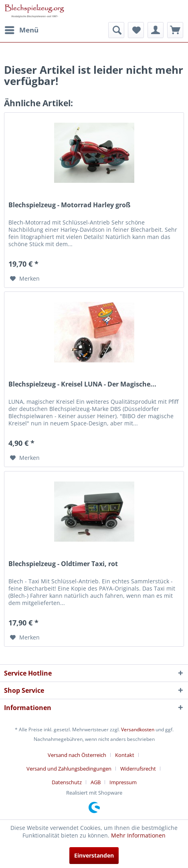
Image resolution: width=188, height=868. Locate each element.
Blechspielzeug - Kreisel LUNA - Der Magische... (82, 384)
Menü (22, 29)
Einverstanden (94, 855)
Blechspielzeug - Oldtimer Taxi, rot (63, 564)
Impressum (123, 782)
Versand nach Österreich (77, 755)
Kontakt (125, 755)
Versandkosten (138, 729)
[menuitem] (21, 30)
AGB (96, 782)
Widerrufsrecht (138, 769)
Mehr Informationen (138, 835)
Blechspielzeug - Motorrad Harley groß (69, 205)
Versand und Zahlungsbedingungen (69, 769)
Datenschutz (67, 782)
